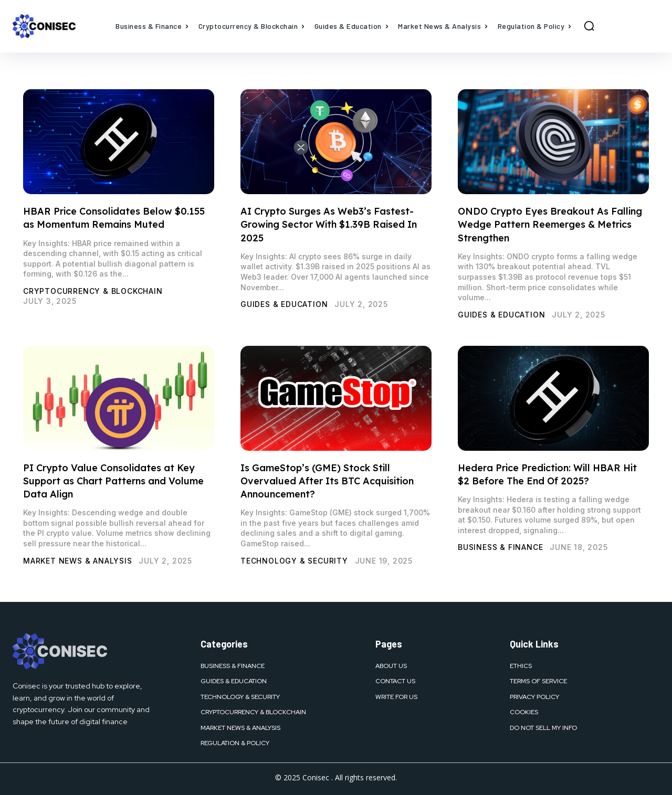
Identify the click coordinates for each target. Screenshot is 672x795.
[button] (589, 26)
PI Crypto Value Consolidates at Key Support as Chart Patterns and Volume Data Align (113, 481)
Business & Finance (500, 547)
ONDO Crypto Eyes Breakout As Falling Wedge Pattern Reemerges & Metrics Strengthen (550, 224)
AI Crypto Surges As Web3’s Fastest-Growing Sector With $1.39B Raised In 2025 (329, 224)
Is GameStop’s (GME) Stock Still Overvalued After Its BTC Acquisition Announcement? (327, 481)
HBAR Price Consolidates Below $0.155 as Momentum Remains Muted (114, 218)
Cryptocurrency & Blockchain (93, 291)
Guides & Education (284, 304)
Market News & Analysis (78, 561)
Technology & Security (294, 561)
